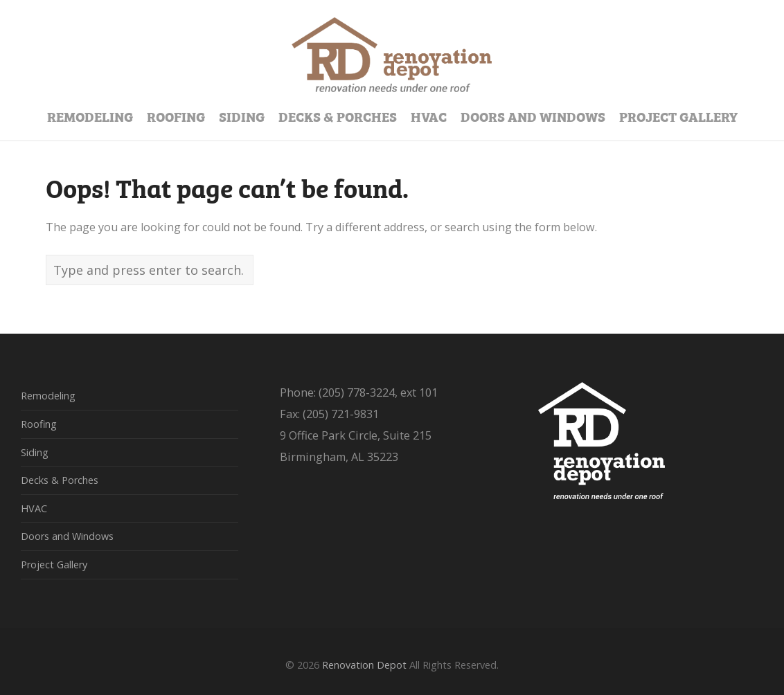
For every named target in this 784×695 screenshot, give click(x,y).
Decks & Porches (60, 480)
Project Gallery (54, 565)
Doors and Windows (67, 536)
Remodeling (48, 396)
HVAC (34, 508)
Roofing (39, 424)
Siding (35, 452)
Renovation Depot (364, 665)
